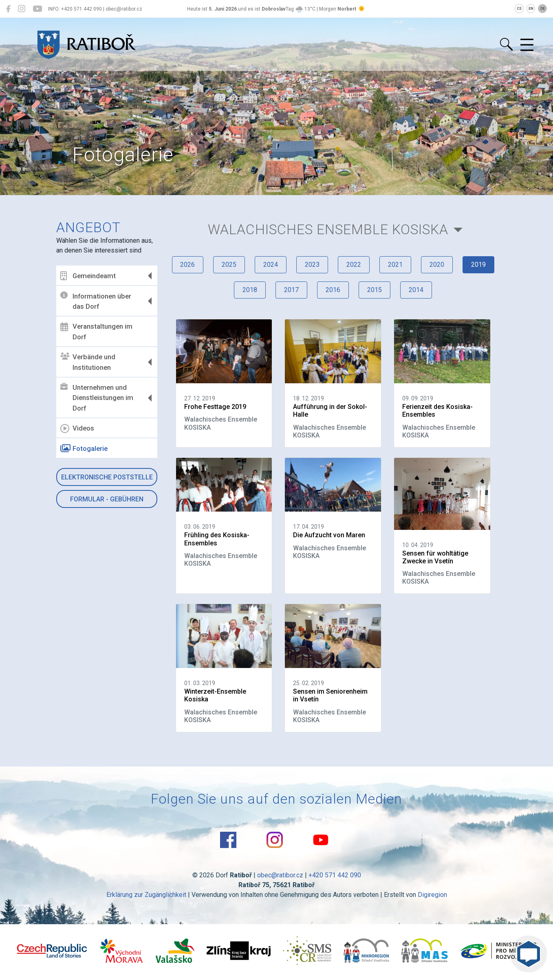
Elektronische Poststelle (107, 477)
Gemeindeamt (88, 276)
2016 (333, 290)
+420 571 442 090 (335, 875)
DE (543, 9)
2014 (416, 290)
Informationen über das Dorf (96, 301)
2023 (312, 265)
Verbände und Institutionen (88, 362)
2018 (250, 290)
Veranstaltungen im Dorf (97, 332)
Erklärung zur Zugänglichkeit (146, 895)
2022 (354, 265)
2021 (395, 265)
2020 (437, 265)
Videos (78, 428)
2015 (375, 290)
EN (531, 9)
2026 (187, 265)
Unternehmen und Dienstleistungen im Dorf (97, 398)
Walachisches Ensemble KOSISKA (328, 230)
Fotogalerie (84, 448)
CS (519, 9)
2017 (291, 290)
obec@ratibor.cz (280, 875)
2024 (271, 265)
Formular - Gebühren (107, 499)
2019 (478, 265)
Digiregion (432, 895)
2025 (229, 265)
